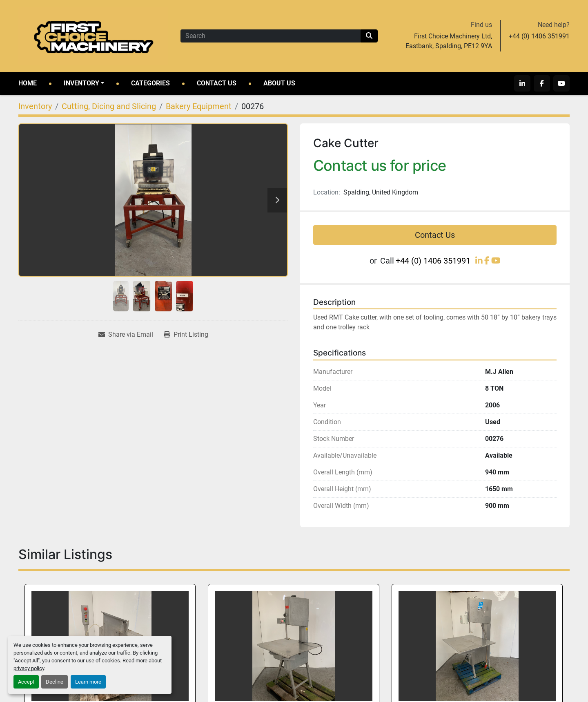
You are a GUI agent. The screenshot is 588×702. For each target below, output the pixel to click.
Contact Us (217, 83)
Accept (26, 682)
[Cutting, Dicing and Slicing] (109, 106)
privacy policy (29, 668)
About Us (279, 83)
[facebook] (542, 83)
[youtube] (561, 83)
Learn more (88, 682)
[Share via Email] (126, 335)
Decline (55, 682)
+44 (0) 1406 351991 (539, 36)
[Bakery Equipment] (199, 106)
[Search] (271, 36)
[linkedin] (522, 83)
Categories (150, 83)
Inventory (81, 83)
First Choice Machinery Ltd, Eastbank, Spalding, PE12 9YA (449, 41)
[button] (84, 83)
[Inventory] (35, 106)
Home (28, 83)
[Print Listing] (186, 335)
